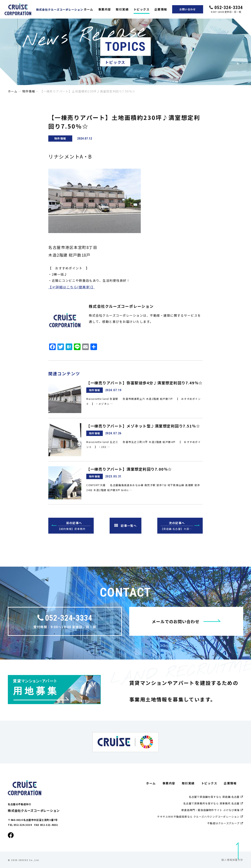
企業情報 (161, 9)
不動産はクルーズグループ (225, 823)
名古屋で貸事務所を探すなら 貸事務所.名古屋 (213, 803)
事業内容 (105, 9)
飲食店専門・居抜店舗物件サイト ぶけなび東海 (212, 810)
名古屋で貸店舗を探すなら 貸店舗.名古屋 (216, 797)
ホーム (89, 9)
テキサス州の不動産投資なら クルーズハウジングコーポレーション (200, 816)
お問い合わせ (188, 9)
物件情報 (29, 91)
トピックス (141, 9)
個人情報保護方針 (232, 860)
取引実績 (122, 9)
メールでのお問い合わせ (186, 621)
